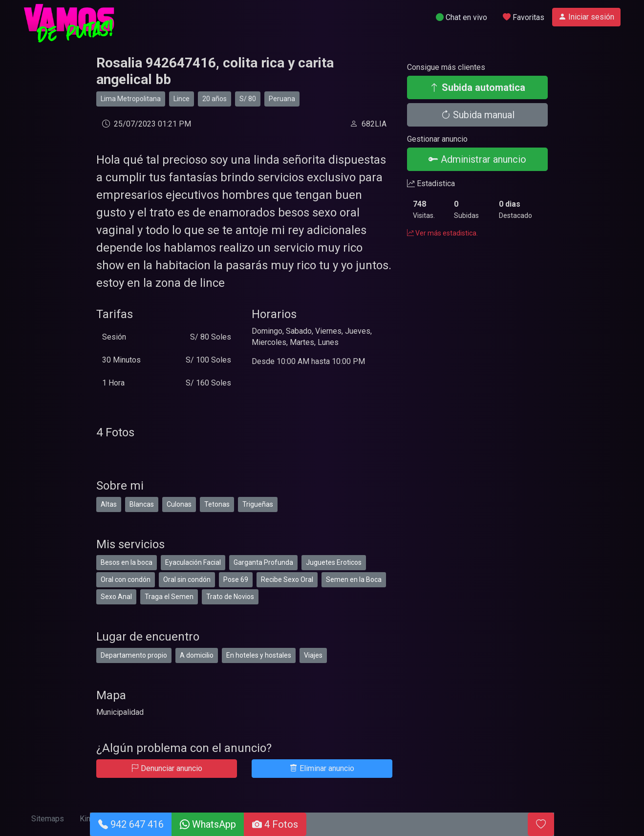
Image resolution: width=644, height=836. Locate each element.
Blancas (142, 504)
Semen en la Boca (354, 579)
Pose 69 (236, 579)
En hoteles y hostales (259, 655)
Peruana (282, 99)
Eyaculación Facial (193, 562)
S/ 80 (248, 99)
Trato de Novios (230, 597)
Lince (182, 99)
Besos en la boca (127, 562)
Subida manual (478, 115)
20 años (215, 99)
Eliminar (322, 768)
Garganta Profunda (263, 562)
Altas (109, 504)
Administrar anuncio (477, 159)
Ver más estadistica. (442, 233)
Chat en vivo (462, 17)
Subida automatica (477, 87)
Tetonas (217, 504)
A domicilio (197, 655)
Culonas (179, 504)
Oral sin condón (187, 579)
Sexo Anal (116, 597)
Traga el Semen (169, 597)
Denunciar (167, 768)
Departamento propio (134, 655)
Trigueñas (258, 504)
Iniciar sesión (586, 17)
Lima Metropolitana (131, 99)
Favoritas (524, 17)
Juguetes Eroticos (334, 562)
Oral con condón (126, 579)
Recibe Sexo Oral (287, 579)
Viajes (313, 655)
